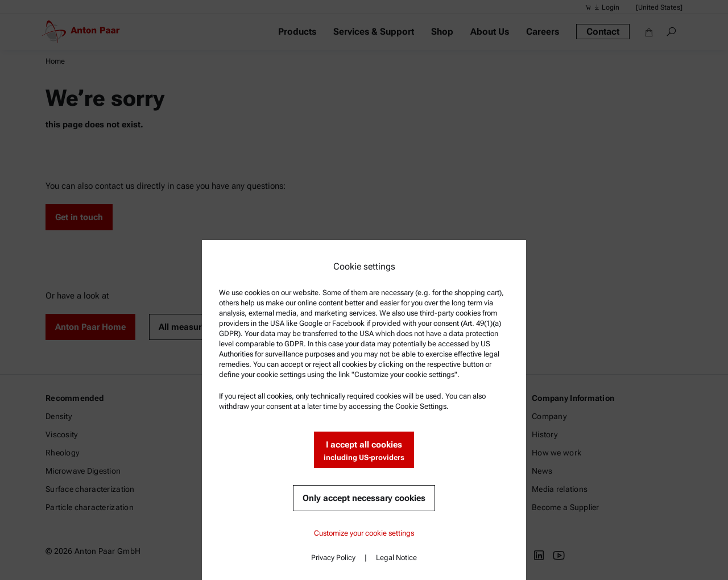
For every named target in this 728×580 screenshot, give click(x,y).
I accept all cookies (364, 451)
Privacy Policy (333, 558)
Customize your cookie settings (364, 533)
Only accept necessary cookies (364, 498)
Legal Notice (396, 558)
